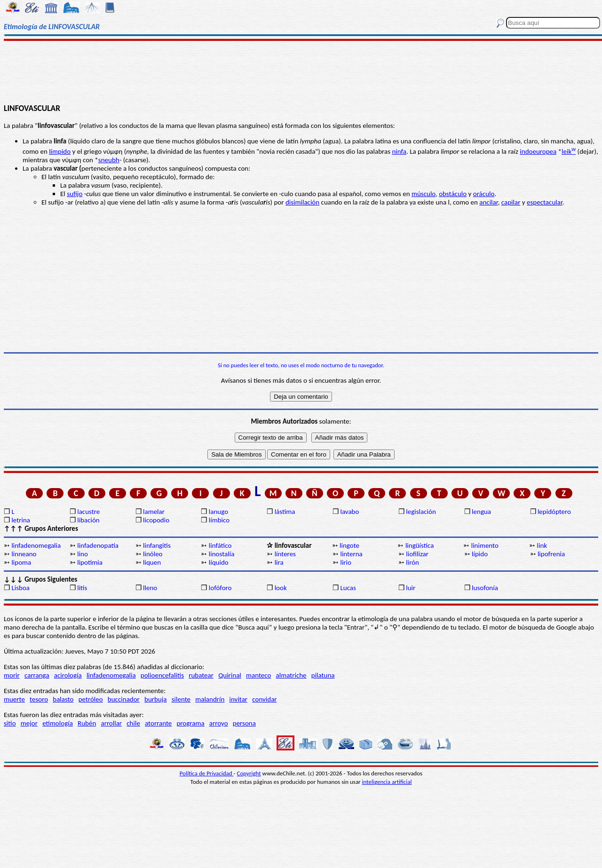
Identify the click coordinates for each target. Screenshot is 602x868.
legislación (421, 512)
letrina (21, 520)
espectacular (545, 202)
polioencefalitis (162, 675)
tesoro (39, 699)
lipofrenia (551, 554)
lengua (481, 512)
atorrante (158, 723)
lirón (412, 562)
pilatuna (323, 675)
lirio (345, 562)
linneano (24, 554)
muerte (14, 699)
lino (83, 554)
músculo (424, 194)
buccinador (124, 699)
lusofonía (485, 588)
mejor (29, 723)
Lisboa (20, 588)
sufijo (75, 194)
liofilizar (417, 554)
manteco (258, 675)
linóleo (153, 554)
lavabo (349, 512)
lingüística (420, 545)
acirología (68, 675)
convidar (264, 699)
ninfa (399, 151)
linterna (351, 554)
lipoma (21, 562)
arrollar (111, 723)
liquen (152, 562)
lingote (349, 545)
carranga (37, 675)
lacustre (88, 512)
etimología (58, 723)
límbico (219, 520)
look (281, 588)
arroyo (219, 723)
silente (181, 699)
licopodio (156, 520)
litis (82, 588)
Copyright (249, 773)
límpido (60, 151)
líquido (219, 562)
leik (569, 151)
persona (244, 723)
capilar (511, 202)
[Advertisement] (301, 71)
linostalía (222, 554)
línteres (285, 554)
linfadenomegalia (36, 545)
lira (279, 562)
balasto (63, 699)
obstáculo (453, 194)
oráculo (484, 194)
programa (190, 723)
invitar (239, 699)
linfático (220, 545)
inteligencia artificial (387, 782)
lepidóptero (554, 512)
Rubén (87, 723)
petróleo (91, 699)
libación (88, 520)
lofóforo (220, 588)
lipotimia (90, 562)
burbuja (156, 699)
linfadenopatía (98, 545)
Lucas (348, 588)
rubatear (201, 675)
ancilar (488, 202)
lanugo (218, 512)
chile (133, 723)
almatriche (291, 675)
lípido (480, 554)
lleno (150, 588)
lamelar (154, 512)
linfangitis (157, 545)
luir (411, 588)
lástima (285, 512)
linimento (485, 545)
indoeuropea (538, 151)
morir (12, 675)
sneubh (109, 160)
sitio (10, 723)
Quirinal (230, 675)
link (542, 545)
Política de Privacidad (207, 773)
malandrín (210, 699)
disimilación (302, 202)
